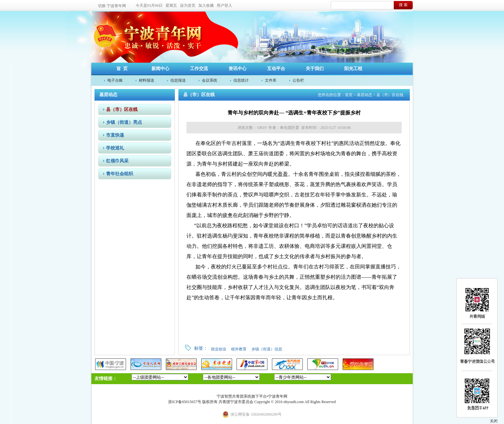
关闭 (494, 421)
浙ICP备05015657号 (185, 402)
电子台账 (115, 80)
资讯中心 (238, 69)
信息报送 (178, 80)
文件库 (271, 80)
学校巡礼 (115, 148)
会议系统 (210, 80)
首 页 (122, 69)
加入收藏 (206, 5)
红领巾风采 (117, 161)
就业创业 (219, 349)
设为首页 (188, 5)
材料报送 (147, 80)
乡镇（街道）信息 (267, 349)
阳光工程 (353, 69)
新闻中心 (160, 69)
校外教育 (239, 349)
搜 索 (403, 5)
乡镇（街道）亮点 (124, 122)
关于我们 (315, 69)
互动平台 (276, 69)
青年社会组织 (120, 174)
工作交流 (199, 69)
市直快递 (115, 135)
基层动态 (364, 95)
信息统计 (241, 80)
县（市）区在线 (122, 109)
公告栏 (298, 80)
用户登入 (224, 5)
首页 (349, 95)
